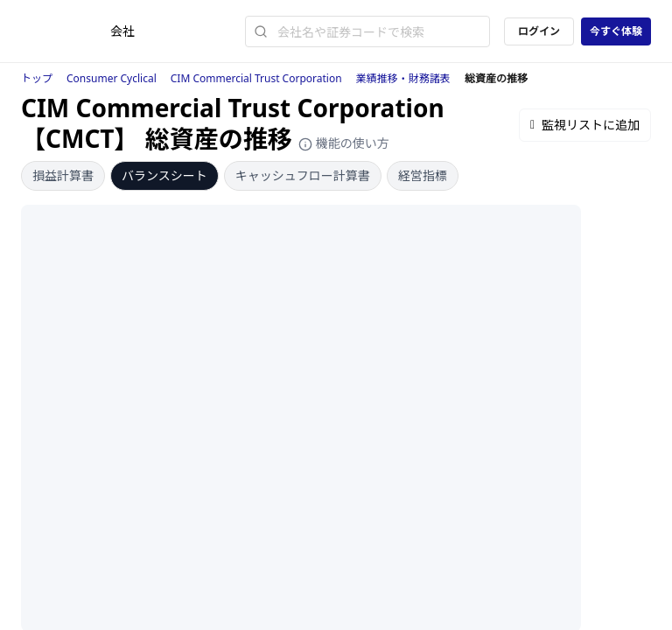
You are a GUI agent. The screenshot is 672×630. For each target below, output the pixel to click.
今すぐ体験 (616, 31)
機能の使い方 (344, 143)
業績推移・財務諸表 (403, 78)
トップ (37, 78)
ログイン (539, 31)
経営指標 (423, 175)
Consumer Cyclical (112, 78)
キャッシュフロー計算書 (303, 175)
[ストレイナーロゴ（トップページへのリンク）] (66, 31)
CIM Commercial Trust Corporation (256, 78)
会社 (122, 31)
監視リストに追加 (585, 125)
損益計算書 (63, 175)
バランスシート (164, 175)
